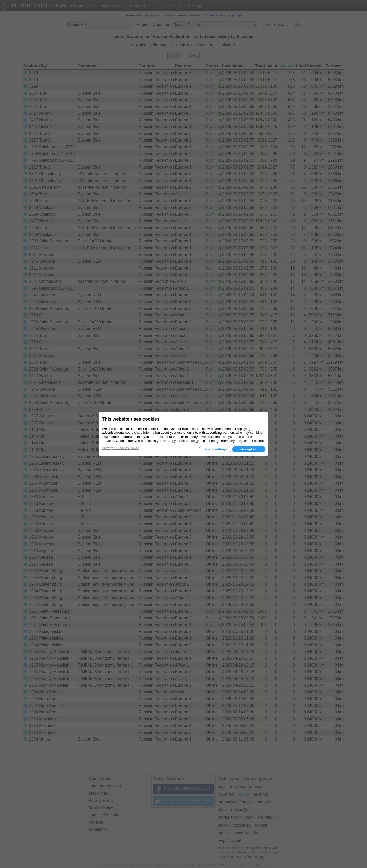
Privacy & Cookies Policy (120, 448)
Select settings (215, 449)
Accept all (249, 449)
